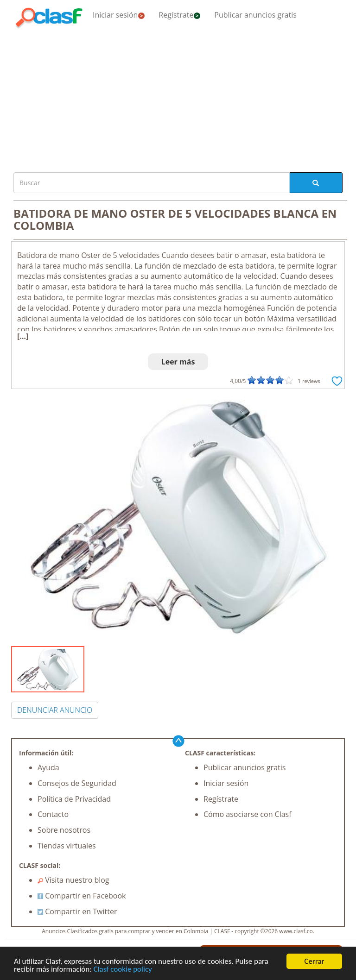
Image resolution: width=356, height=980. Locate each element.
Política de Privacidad (74, 799)
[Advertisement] (178, 98)
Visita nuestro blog (73, 880)
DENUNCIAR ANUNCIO (55, 710)
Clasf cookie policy (123, 970)
